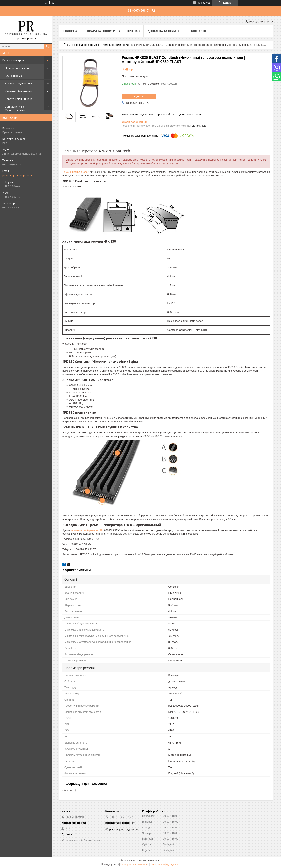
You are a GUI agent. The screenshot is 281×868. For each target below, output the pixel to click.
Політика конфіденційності (165, 864)
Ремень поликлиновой (76, 172)
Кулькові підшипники (18, 91)
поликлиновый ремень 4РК (87, 530)
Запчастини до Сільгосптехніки (15, 108)
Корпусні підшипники (18, 99)
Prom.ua (159, 861)
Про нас (133, 31)
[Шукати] (48, 46)
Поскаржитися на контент (135, 864)
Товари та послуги (100, 31)
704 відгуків (204, 3)
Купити (139, 96)
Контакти (199, 31)
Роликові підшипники (19, 83)
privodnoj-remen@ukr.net (18, 175)
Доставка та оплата (164, 31)
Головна (70, 31)
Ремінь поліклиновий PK (118, 45)
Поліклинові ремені (17, 68)
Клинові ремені (15, 76)
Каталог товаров (13, 60)
